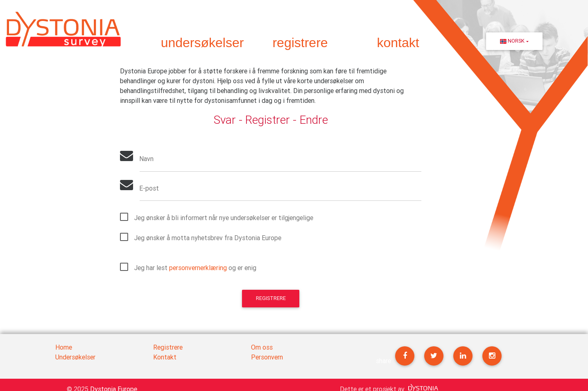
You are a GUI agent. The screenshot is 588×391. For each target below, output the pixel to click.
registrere (300, 43)
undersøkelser (202, 43)
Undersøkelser (75, 357)
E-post (149, 189)
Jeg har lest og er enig (195, 268)
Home (64, 347)
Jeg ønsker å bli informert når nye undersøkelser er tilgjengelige (224, 218)
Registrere (271, 299)
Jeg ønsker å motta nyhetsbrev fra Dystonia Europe (208, 238)
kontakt (398, 43)
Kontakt (165, 357)
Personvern (267, 357)
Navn (147, 159)
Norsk (512, 41)
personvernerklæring (198, 268)
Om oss (262, 347)
